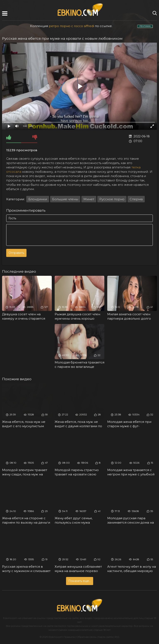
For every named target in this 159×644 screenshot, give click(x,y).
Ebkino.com (10, 618)
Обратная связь (86, 637)
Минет (89, 199)
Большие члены (65, 199)
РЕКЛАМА (145, 26)
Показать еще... (80, 581)
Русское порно (112, 199)
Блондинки (38, 199)
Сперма (136, 199)
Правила (69, 637)
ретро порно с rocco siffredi (71, 26)
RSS (117, 637)
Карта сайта (105, 637)
